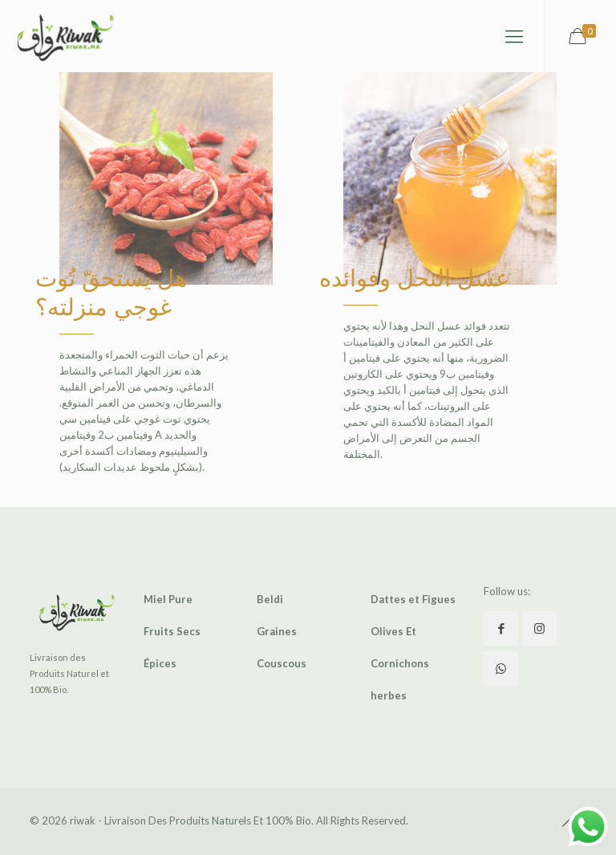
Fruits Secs (172, 631)
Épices (160, 663)
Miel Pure (168, 599)
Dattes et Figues (413, 599)
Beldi (270, 599)
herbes (389, 695)
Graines (277, 631)
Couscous (282, 663)
